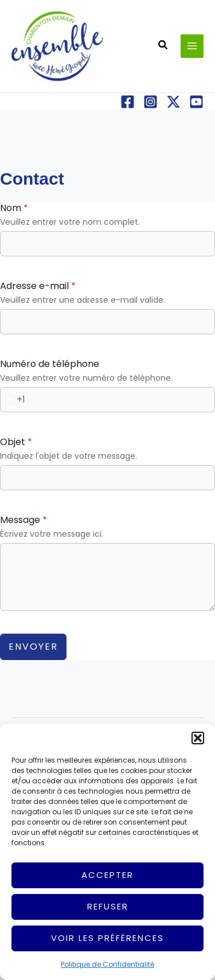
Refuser (108, 906)
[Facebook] (128, 102)
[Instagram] (150, 102)
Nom (14, 208)
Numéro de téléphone (50, 364)
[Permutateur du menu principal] (192, 46)
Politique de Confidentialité (107, 964)
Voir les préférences (107, 938)
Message (24, 520)
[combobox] (13, 400)
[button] (198, 738)
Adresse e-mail (38, 286)
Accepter (107, 875)
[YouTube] (196, 102)
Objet (16, 442)
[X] (173, 102)
